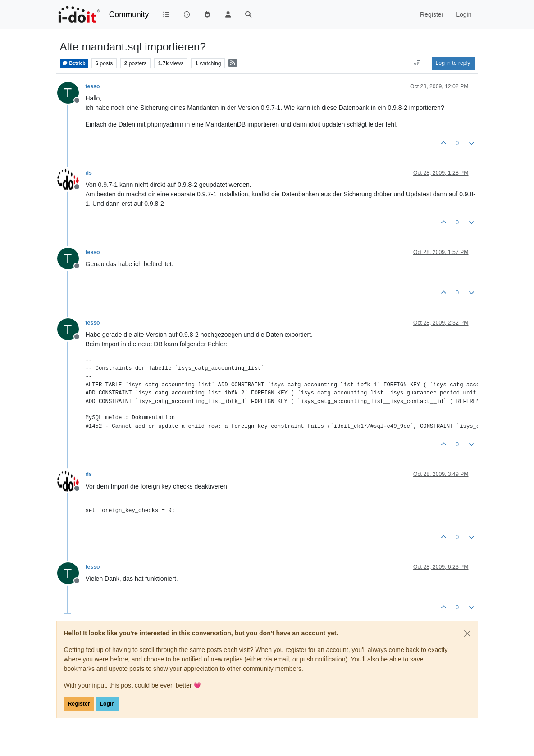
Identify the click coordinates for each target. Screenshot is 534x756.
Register (79, 704)
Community (129, 14)
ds (89, 173)
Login (107, 704)
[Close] (467, 634)
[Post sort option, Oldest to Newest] (417, 63)
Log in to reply (453, 63)
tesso (93, 86)
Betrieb (74, 63)
